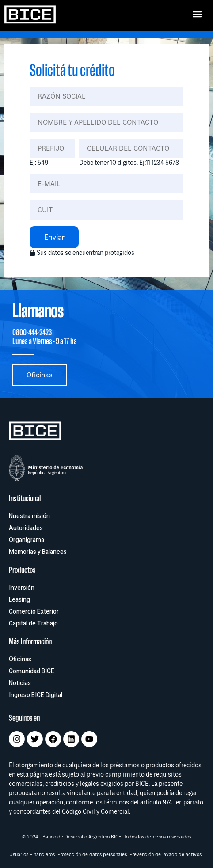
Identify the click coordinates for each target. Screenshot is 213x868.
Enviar (54, 237)
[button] (197, 14)
